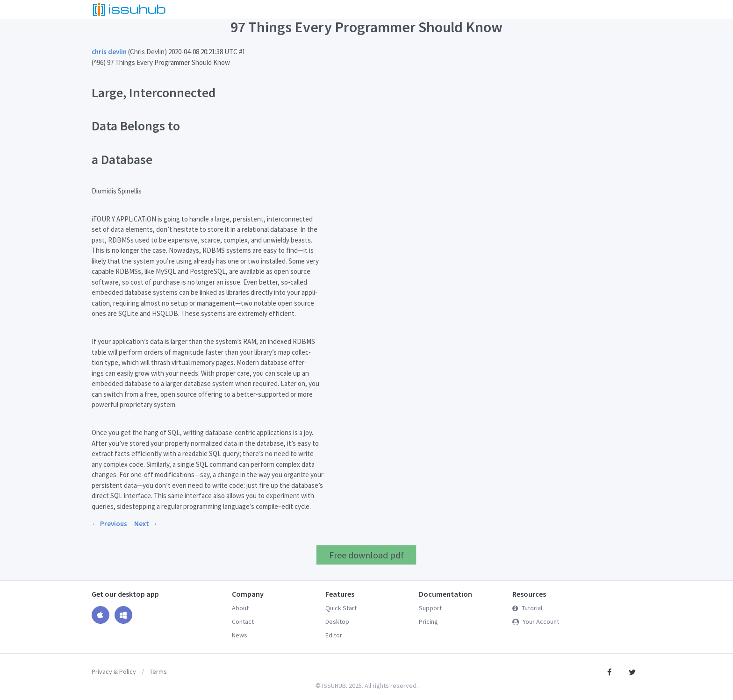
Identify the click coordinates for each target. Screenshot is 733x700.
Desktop (337, 621)
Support (430, 608)
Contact (243, 621)
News (240, 635)
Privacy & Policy (114, 671)
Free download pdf (366, 555)
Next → (146, 524)
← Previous (109, 524)
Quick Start (341, 608)
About (240, 608)
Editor (334, 635)
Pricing (428, 621)
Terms (158, 671)
